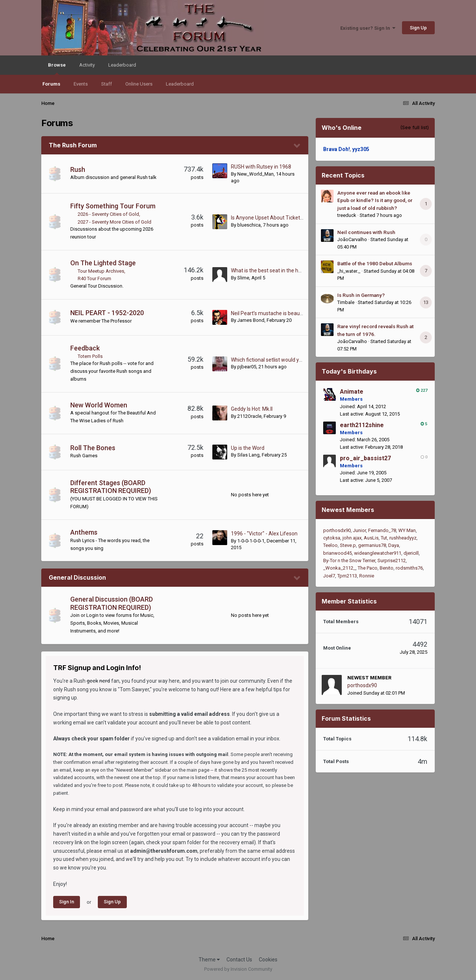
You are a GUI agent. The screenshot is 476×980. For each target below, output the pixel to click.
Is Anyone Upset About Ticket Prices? (275, 218)
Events (81, 84)
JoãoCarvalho (352, 239)
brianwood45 (337, 553)
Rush (78, 169)
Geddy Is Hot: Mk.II (252, 409)
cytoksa (332, 538)
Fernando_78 (382, 530)
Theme (209, 960)
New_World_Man (255, 174)
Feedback (85, 348)
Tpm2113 (347, 576)
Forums (51, 84)
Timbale (346, 302)
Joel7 (329, 576)
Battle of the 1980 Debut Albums (375, 263)
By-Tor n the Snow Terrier (349, 561)
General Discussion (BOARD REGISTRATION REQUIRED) (112, 603)
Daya (394, 545)
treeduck (347, 215)
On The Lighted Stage (103, 263)
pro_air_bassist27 (365, 458)
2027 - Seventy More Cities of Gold (115, 222)
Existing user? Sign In (368, 28)
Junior (359, 530)
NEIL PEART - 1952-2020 (107, 313)
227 (422, 390)
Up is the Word (248, 448)
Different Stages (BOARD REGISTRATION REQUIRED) (111, 487)
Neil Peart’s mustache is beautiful (270, 313)
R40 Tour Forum (94, 278)
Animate (352, 392)
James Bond (251, 320)
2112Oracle (249, 416)
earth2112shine (362, 425)
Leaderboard (180, 84)
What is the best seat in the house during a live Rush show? (300, 270)
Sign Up (418, 28)
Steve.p (348, 545)
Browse (57, 68)
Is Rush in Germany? (361, 295)
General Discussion (77, 577)
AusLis (371, 538)
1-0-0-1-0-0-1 (251, 541)
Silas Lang (248, 455)
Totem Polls (90, 356)
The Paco (368, 568)
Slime (243, 278)
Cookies (268, 960)
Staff (107, 84)
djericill (411, 553)
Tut (384, 538)
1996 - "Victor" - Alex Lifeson (264, 534)
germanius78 (372, 545)
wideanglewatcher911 (378, 553)
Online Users (139, 84)
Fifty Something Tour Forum (113, 206)
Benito (387, 568)
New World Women (99, 405)
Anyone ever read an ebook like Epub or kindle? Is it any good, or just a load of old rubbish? (375, 200)
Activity (87, 65)
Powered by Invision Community (238, 969)
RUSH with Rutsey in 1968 (261, 167)
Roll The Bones (93, 448)
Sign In (67, 902)
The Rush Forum (73, 145)
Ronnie (367, 576)
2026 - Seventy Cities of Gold (108, 214)
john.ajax (352, 538)
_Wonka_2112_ (339, 568)
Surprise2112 (392, 561)
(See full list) (414, 127)
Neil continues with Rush (366, 232)
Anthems (84, 532)
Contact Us (239, 960)
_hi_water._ (349, 271)
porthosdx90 (337, 530)
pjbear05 (247, 367)
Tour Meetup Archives (101, 271)
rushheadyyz (403, 538)
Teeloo (330, 545)
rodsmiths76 (409, 568)
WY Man (407, 530)
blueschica (249, 225)
